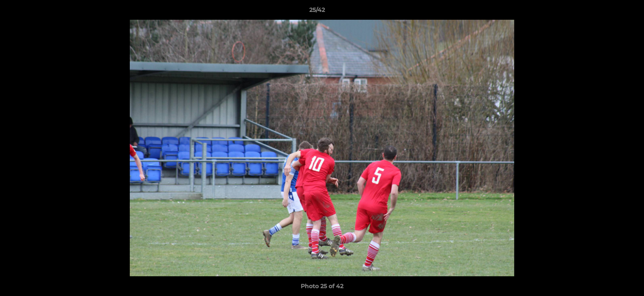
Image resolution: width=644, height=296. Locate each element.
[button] (609, 12)
